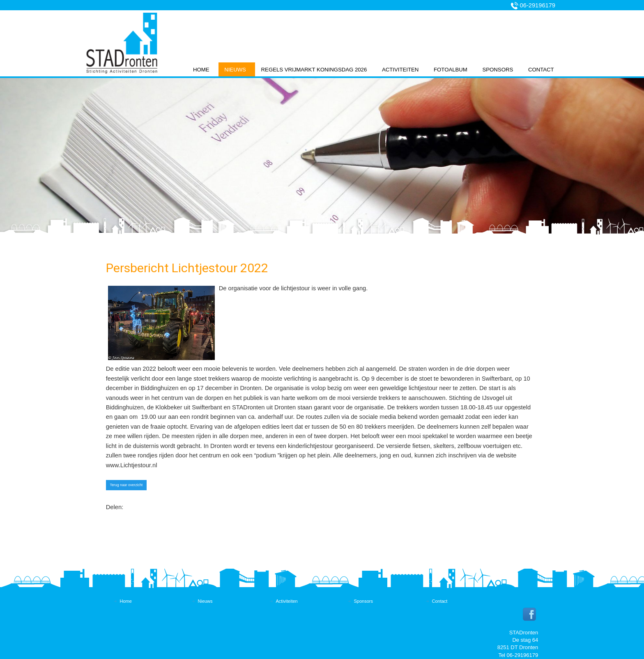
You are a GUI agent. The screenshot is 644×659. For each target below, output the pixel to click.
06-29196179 (538, 5)
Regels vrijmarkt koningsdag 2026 (314, 70)
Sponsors (498, 70)
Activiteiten (400, 70)
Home (201, 70)
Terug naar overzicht (126, 485)
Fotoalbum (451, 70)
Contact (541, 70)
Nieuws (235, 70)
